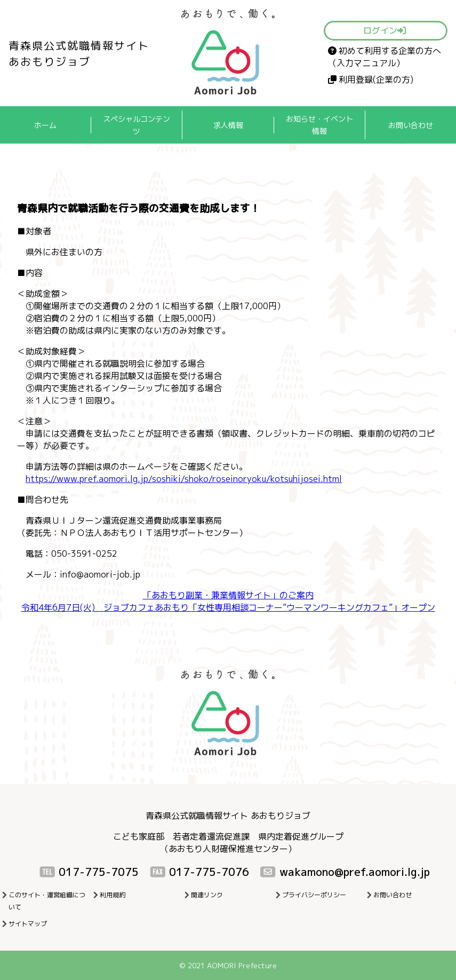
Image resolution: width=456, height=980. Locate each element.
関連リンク (207, 895)
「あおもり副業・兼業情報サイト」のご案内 (228, 595)
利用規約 (113, 895)
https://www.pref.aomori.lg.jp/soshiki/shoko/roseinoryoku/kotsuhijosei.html (184, 479)
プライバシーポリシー (314, 895)
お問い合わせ (411, 125)
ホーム (45, 125)
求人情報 (228, 125)
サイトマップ (28, 924)
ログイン (385, 30)
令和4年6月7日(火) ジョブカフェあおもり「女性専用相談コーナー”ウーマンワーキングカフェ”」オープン (228, 607)
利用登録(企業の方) (371, 80)
